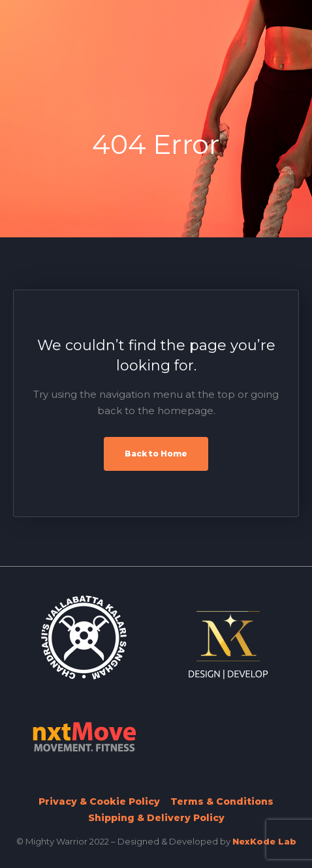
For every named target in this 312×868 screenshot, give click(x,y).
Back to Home (156, 454)
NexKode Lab (264, 841)
